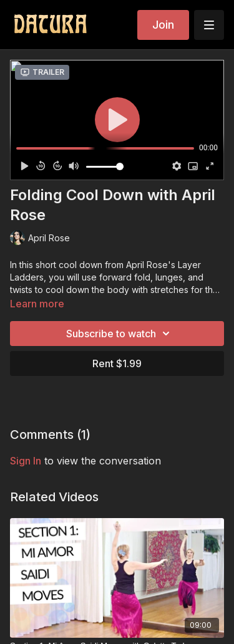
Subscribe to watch (120, 334)
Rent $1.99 (117, 363)
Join (163, 25)
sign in (26, 461)
